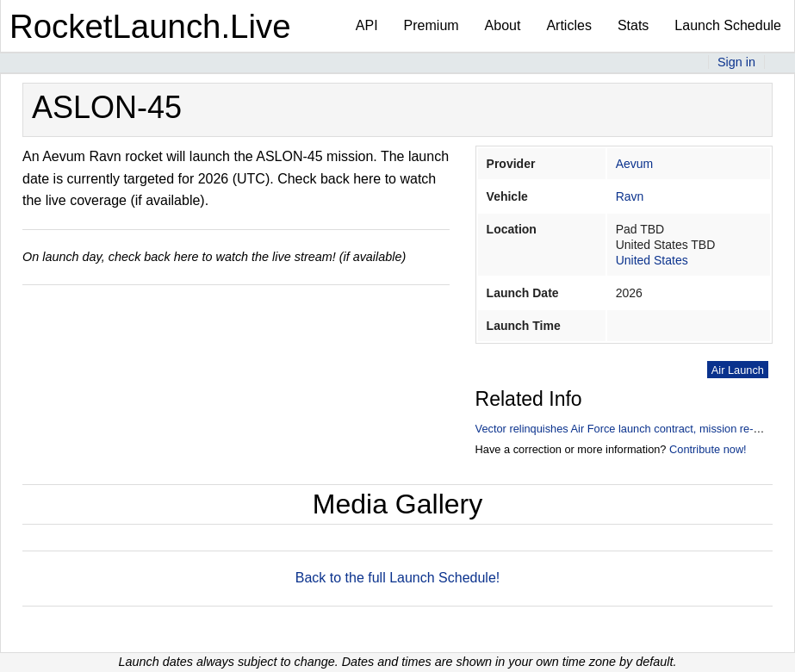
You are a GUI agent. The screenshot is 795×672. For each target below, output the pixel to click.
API (367, 25)
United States (652, 260)
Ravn (630, 196)
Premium (432, 25)
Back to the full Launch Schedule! (398, 578)
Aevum (635, 164)
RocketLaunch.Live (150, 26)
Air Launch (738, 370)
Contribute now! (708, 449)
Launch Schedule (728, 25)
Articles (568, 25)
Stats (633, 25)
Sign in (736, 62)
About (503, 25)
